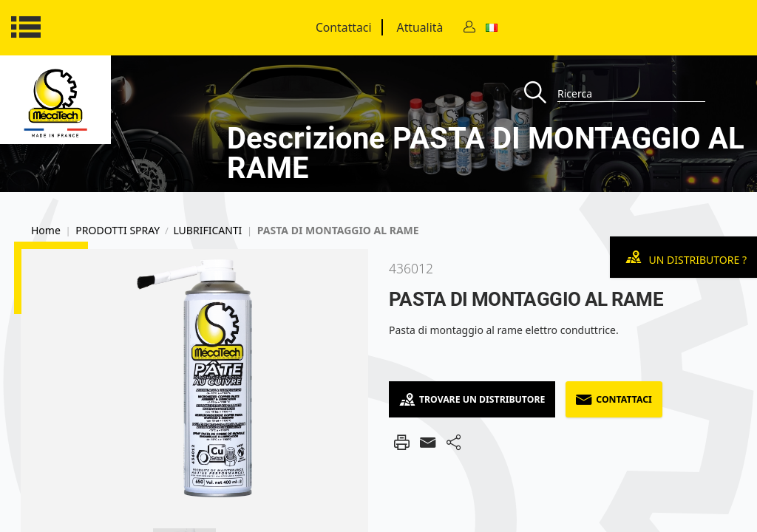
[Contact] (469, 28)
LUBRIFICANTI (207, 231)
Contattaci (344, 27)
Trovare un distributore (472, 399)
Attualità (420, 27)
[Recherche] (541, 93)
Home (46, 231)
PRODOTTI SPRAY (118, 231)
